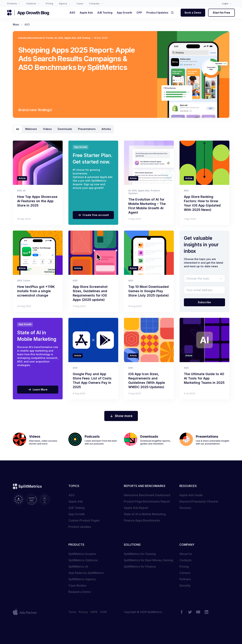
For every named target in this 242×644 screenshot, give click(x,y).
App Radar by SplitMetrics (86, 573)
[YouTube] (198, 612)
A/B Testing (84, 38)
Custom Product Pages (84, 520)
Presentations (87, 129)
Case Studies (77, 585)
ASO (61, 38)
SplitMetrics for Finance (140, 566)
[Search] (173, 13)
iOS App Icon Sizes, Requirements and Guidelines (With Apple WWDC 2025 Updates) (147, 380)
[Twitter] (190, 612)
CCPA (103, 612)
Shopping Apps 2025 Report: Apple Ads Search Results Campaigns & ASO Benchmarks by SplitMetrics (77, 59)
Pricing (184, 566)
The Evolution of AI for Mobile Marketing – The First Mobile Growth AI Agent (147, 206)
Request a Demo (80, 592)
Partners (185, 579)
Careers (185, 573)
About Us (186, 554)
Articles (106, 129)
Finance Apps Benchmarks (142, 520)
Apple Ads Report (136, 508)
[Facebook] (182, 612)
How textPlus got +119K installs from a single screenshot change (36, 291)
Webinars (31, 129)
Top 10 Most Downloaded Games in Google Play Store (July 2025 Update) (149, 291)
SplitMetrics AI (78, 566)
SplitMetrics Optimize (83, 560)
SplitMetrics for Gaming (140, 554)
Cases (27, 281)
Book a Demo (193, 13)
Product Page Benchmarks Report (147, 501)
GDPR (94, 612)
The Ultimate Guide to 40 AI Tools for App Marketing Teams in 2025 (204, 378)
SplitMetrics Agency (82, 579)
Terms (72, 612)
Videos (47, 129)
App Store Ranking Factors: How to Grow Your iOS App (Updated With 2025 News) (202, 203)
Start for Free (221, 13)
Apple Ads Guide (191, 495)
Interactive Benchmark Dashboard (147, 495)
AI (56, 38)
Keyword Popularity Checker (199, 501)
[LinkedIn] (206, 612)
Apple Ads (70, 38)
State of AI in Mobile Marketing (145, 514)
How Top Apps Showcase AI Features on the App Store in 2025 (37, 201)
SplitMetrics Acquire (82, 554)
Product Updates (80, 527)
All (18, 129)
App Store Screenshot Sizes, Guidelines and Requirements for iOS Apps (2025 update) (90, 293)
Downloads (65, 129)
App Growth (77, 514)
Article (22, 178)
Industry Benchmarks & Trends (36, 38)
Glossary (185, 508)
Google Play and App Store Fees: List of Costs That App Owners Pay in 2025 (92, 380)
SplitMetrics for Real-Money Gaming (148, 560)
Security (185, 585)
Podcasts (92, 436)
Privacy (83, 612)
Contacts (185, 560)
